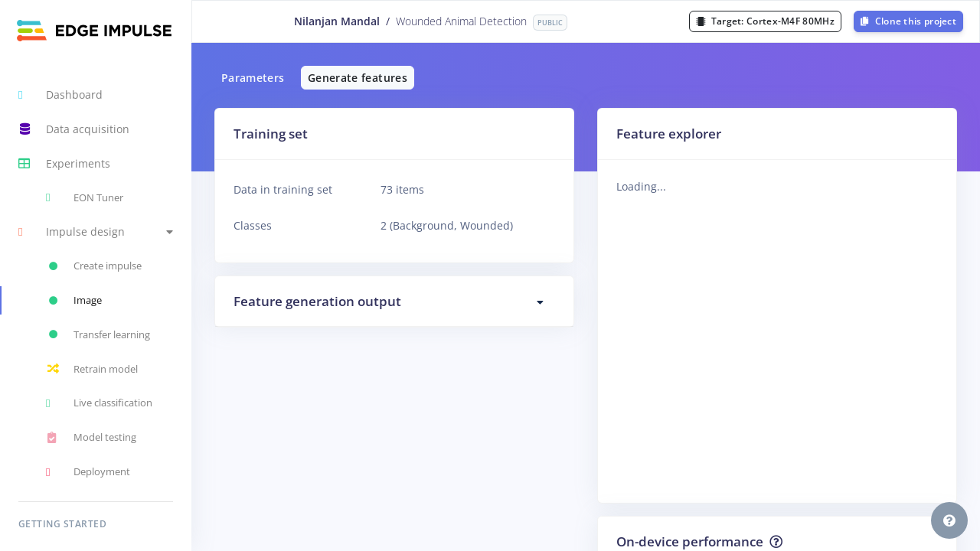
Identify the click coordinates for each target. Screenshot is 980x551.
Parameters (253, 78)
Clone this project (908, 21)
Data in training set (283, 189)
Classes (253, 225)
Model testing (91, 438)
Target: (765, 21)
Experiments (64, 164)
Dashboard (60, 95)
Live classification (99, 403)
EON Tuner (85, 197)
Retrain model (92, 369)
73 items (402, 189)
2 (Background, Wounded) (447, 225)
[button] (96, 232)
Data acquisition (74, 129)
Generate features (358, 78)
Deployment (88, 472)
